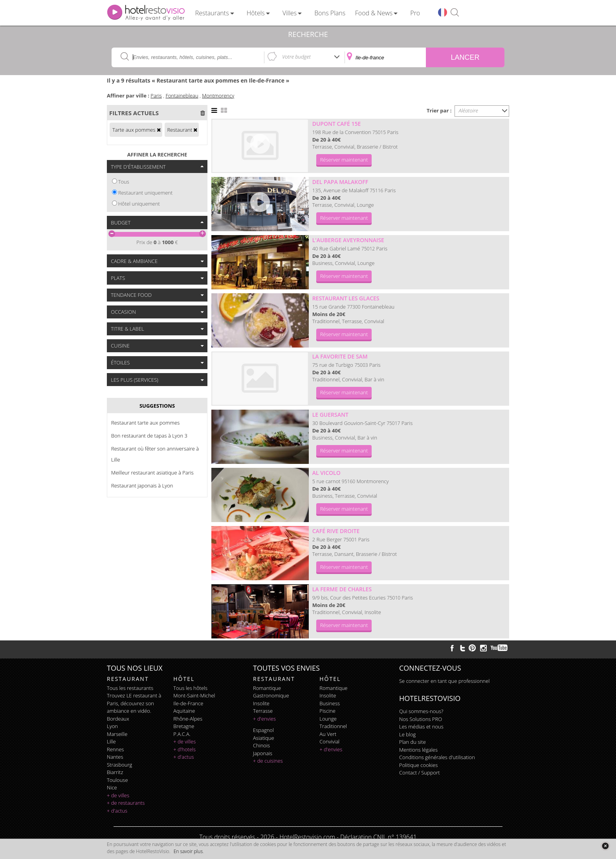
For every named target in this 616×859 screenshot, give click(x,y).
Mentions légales (418, 750)
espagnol (263, 730)
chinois (261, 745)
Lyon (112, 726)
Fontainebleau (182, 96)
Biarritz (115, 772)
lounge (328, 719)
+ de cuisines (268, 761)
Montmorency (218, 96)
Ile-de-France (188, 703)
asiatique (264, 738)
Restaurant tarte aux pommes (145, 423)
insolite (261, 703)
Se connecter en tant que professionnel (444, 681)
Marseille (117, 734)
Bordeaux (118, 719)
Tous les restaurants (130, 688)
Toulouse (117, 780)
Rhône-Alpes (188, 719)
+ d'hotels (184, 749)
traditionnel (333, 726)
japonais (263, 753)
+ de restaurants (126, 803)
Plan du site (412, 742)
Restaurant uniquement (146, 193)
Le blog (407, 734)
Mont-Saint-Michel (194, 695)
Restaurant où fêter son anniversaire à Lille (155, 454)
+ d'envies (264, 719)
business (330, 703)
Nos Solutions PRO (421, 719)
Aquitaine (184, 711)
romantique (267, 688)
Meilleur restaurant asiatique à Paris (152, 473)
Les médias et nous (421, 727)
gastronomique (271, 695)
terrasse (263, 711)
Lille (111, 741)
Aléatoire (469, 110)
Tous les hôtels (190, 688)
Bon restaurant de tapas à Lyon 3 (149, 436)
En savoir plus (188, 851)
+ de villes (118, 795)
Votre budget (296, 57)
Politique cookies (418, 765)
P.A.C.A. (182, 734)
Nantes (115, 757)
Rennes (115, 749)
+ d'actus (117, 811)
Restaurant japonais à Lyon (142, 486)
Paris (156, 96)
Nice (112, 787)
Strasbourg (119, 765)
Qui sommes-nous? (421, 711)
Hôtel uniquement (139, 204)
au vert (328, 734)
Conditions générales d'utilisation (437, 757)
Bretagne (184, 726)
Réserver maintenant (344, 160)
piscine (327, 711)
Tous (124, 182)
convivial (329, 741)
